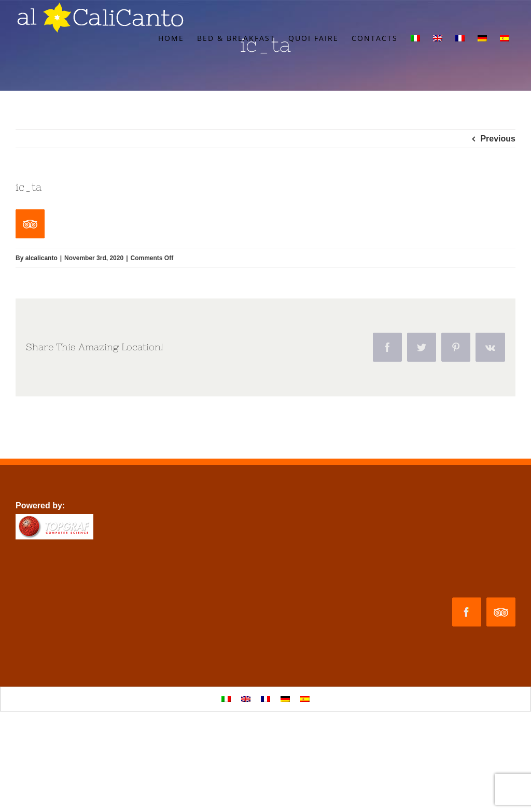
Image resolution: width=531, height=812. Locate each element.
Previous (498, 139)
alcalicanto (41, 258)
